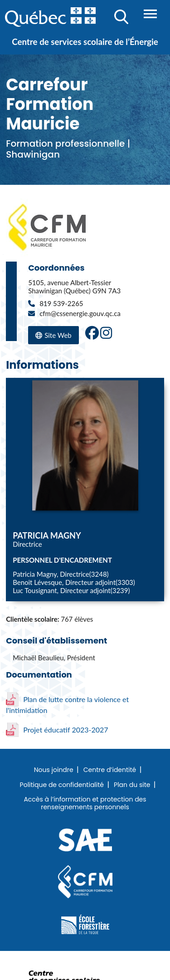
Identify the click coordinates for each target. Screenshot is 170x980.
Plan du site (132, 785)
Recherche (121, 17)
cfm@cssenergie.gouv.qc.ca (80, 313)
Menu (150, 14)
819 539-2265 (61, 303)
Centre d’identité (110, 770)
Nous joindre (54, 770)
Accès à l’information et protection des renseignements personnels (85, 804)
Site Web (53, 336)
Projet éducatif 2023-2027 (57, 730)
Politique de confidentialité (62, 785)
